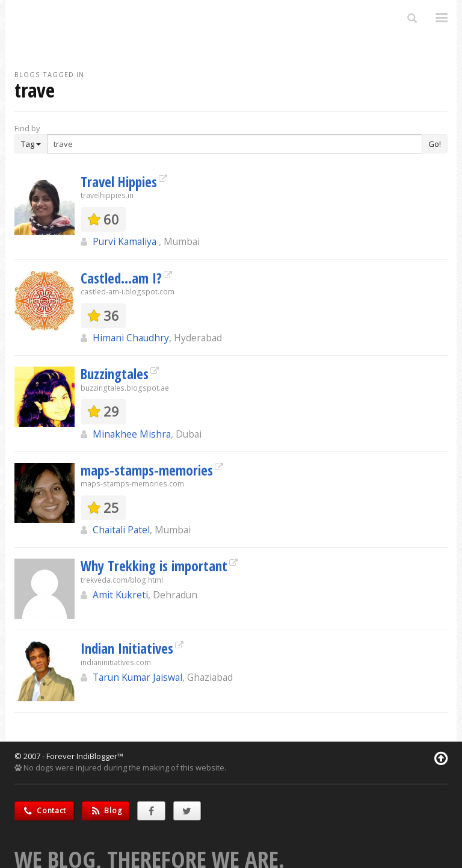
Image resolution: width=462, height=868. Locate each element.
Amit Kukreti (120, 595)
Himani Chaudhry (131, 338)
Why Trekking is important (154, 566)
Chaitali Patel (121, 530)
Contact (44, 811)
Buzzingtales (115, 374)
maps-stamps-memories (147, 470)
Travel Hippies (119, 182)
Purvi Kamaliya (126, 241)
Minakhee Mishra (132, 434)
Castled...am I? (121, 278)
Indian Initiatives (127, 648)
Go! (435, 144)
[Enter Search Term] (235, 144)
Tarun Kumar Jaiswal (137, 677)
